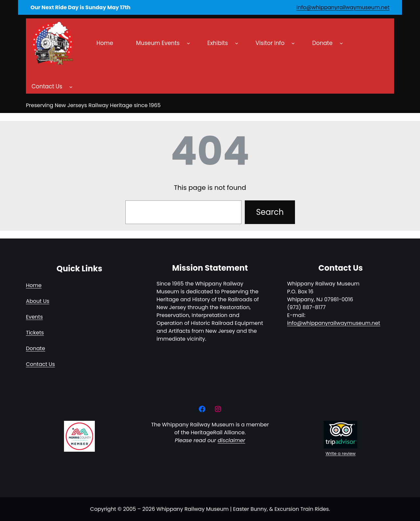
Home (34, 285)
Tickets (35, 333)
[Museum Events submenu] (188, 43)
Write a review (340, 453)
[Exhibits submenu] (237, 43)
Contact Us (40, 364)
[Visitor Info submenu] (293, 43)
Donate (35, 348)
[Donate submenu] (341, 43)
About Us (38, 301)
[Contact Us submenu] (71, 87)
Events (34, 317)
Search (270, 212)
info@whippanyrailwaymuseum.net (343, 7)
